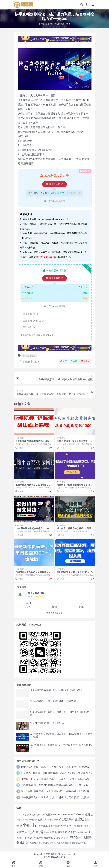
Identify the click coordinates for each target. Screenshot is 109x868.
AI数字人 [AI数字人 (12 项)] (39, 815)
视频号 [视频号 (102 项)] (76, 837)
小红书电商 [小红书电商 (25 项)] (54, 826)
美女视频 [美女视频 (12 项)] (57, 838)
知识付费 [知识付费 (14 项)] (80, 832)
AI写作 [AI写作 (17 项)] (19, 814)
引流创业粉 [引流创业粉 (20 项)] (78, 826)
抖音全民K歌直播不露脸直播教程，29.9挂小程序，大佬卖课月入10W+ (60, 773)
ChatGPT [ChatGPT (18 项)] (56, 814)
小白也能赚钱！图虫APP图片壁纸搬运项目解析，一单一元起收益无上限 (61, 785)
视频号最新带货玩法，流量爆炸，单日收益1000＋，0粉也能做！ (33, 573)
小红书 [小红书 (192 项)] (29, 825)
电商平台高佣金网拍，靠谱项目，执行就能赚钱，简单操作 (33, 486)
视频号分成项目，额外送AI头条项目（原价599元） (55, 701)
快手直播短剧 (29, 356)
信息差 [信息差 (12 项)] (50, 820)
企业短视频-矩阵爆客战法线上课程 (32, 441)
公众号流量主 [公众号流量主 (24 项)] (66, 819)
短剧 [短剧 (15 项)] (86, 832)
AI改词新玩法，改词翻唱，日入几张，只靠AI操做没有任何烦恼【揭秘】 (61, 735)
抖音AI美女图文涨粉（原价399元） (48, 723)
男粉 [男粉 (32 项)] (55, 832)
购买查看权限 (54, 184)
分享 (63, 361)
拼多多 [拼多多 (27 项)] (23, 832)
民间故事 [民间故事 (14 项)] (48, 832)
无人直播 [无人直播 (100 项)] (35, 831)
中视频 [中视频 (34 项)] (86, 814)
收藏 (74, 361)
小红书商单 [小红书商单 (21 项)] (42, 826)
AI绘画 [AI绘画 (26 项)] (47, 814)
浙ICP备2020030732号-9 (54, 857)
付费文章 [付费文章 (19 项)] (42, 819)
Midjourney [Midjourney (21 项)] (67, 814)
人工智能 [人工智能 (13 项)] (24, 820)
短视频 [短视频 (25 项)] (28, 838)
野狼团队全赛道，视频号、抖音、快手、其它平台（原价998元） (60, 713)
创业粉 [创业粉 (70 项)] (79, 819)
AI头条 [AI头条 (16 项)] (26, 815)
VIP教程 (61, 24)
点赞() (85, 361)
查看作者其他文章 (55, 613)
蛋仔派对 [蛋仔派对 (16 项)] (65, 838)
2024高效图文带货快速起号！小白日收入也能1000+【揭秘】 (33, 529)
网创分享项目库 (29, 361)
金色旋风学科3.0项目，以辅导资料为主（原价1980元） (58, 690)
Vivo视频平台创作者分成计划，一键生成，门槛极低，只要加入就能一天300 (63, 797)
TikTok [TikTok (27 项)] (77, 814)
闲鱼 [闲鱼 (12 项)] (74, 843)
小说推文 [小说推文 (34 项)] (66, 825)
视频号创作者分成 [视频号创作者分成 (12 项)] (57, 843)
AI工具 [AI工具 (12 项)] (32, 815)
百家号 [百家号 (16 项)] (61, 832)
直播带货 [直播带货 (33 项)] (70, 832)
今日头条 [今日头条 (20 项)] (33, 819)
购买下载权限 (54, 278)
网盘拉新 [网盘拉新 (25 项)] (48, 838)
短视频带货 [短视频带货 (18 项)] (38, 838)
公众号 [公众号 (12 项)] (56, 820)
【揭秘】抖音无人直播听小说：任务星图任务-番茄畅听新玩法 (55, 779)
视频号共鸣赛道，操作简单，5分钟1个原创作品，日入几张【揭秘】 (61, 746)
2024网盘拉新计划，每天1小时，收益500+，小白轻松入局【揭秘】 (74, 573)
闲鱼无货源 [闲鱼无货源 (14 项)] (81, 843)
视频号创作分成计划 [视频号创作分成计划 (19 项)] (39, 843)
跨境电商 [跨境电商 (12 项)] (68, 843)
